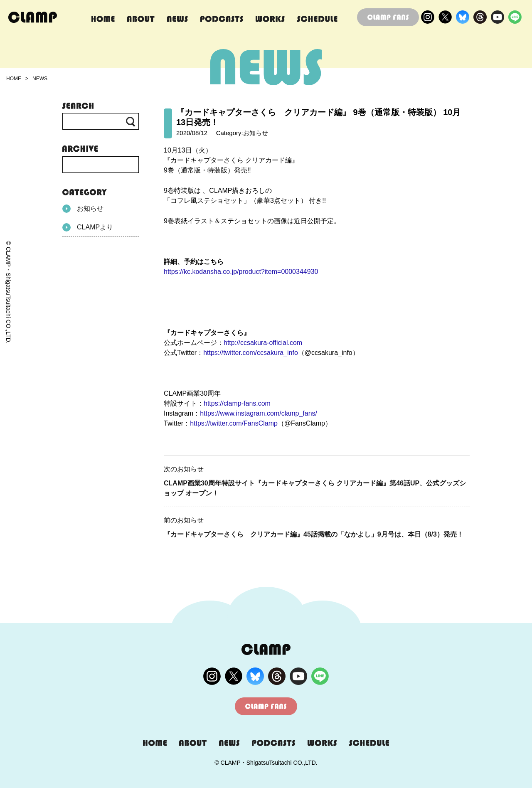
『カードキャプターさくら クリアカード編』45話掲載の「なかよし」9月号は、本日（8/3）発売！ (314, 534)
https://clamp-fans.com (237, 403)
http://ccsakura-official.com (263, 343)
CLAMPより (88, 227)
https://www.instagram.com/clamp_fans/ (259, 413)
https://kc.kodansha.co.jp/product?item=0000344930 (241, 272)
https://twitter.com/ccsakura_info (251, 353)
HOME (14, 79)
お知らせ (83, 209)
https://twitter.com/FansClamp (234, 423)
